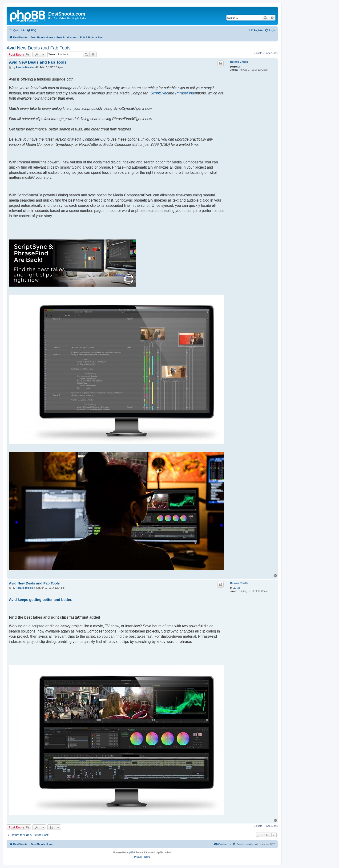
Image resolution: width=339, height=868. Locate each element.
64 (239, 67)
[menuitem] (32, 30)
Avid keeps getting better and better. (41, 600)
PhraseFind (185, 93)
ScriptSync (159, 93)
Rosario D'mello (239, 62)
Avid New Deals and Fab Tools (39, 48)
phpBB (130, 853)
